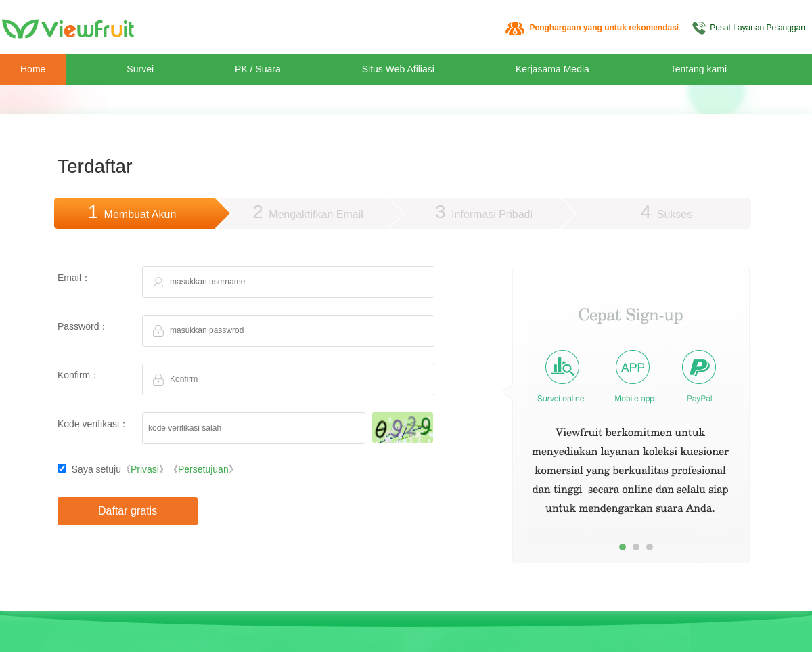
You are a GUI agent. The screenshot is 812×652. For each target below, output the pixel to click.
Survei (140, 69)
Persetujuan (203, 469)
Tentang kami (699, 69)
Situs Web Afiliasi (398, 69)
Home (33, 69)
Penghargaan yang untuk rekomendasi (604, 28)
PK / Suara (258, 69)
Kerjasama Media (552, 69)
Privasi (145, 469)
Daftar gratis (128, 511)
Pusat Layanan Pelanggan (758, 28)
